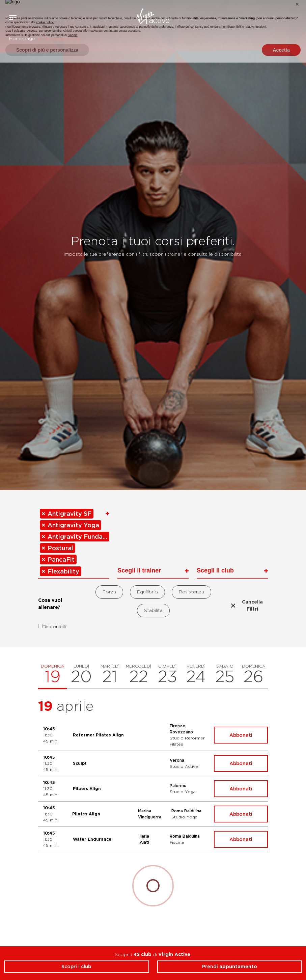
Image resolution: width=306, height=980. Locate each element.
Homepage (22, 38)
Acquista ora (288, 16)
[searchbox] (84, 570)
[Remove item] (44, 514)
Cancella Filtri (246, 605)
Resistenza (191, 592)
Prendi (230, 967)
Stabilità (153, 610)
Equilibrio (147, 592)
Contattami (299, 16)
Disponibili (52, 626)
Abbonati (241, 735)
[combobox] (74, 543)
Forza (109, 592)
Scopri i (76, 967)
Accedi (279, 18)
